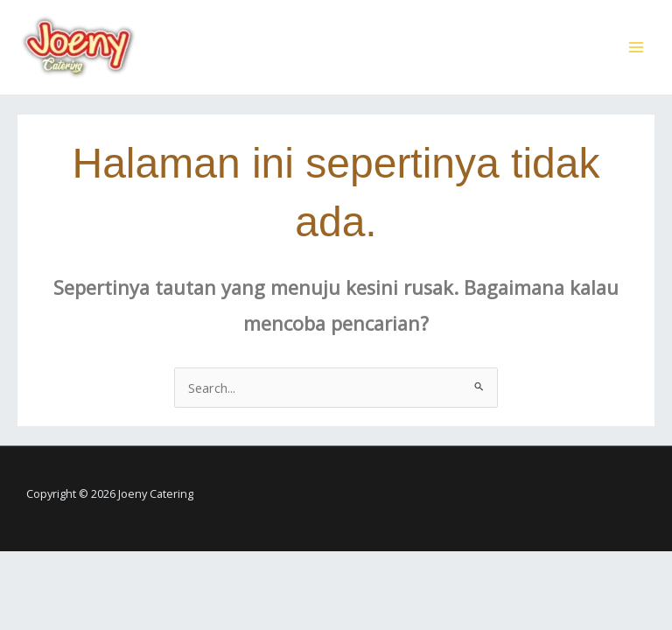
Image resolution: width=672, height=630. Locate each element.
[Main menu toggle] (636, 47)
